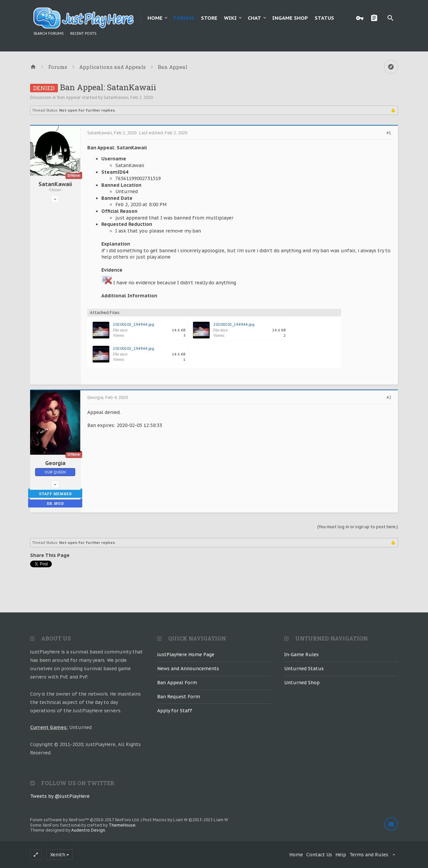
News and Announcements (188, 669)
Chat (254, 18)
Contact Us (319, 855)
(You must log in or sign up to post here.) (358, 527)
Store (209, 18)
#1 (389, 133)
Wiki (230, 18)
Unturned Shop (302, 683)
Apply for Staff (175, 711)
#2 (389, 398)
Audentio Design (88, 830)
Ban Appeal (69, 97)
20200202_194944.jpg (134, 324)
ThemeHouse (122, 825)
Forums (184, 18)
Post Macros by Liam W (185, 820)
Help (341, 855)
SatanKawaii (116, 97)
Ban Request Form (179, 697)
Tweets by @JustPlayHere (60, 796)
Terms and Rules (369, 855)
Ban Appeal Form (177, 683)
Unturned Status (304, 669)
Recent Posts (83, 33)
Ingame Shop (290, 18)
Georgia (55, 463)
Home (155, 18)
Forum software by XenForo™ (85, 820)
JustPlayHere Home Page (186, 655)
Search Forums (48, 33)
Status (324, 18)
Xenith (58, 855)
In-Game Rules (301, 655)
